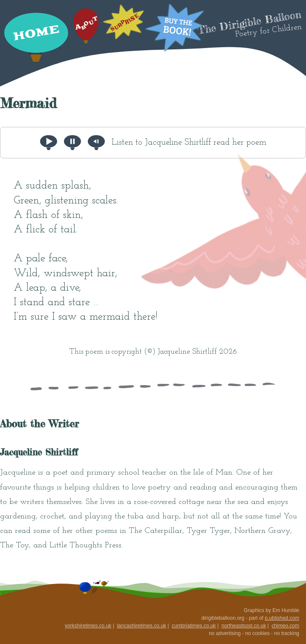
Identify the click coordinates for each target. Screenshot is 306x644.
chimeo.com (285, 626)
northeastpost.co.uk (244, 626)
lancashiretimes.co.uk (141, 626)
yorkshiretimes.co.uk (88, 626)
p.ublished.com (282, 618)
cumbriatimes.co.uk (194, 626)
